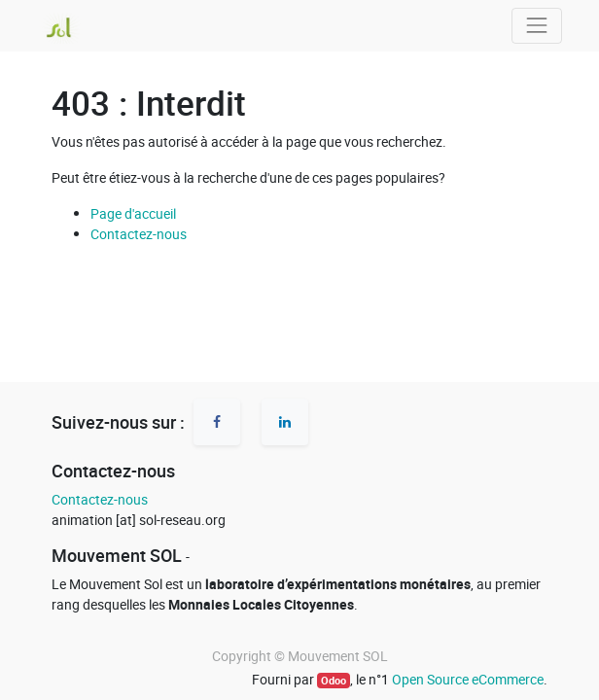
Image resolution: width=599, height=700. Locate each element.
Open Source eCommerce (468, 679)
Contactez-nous (139, 234)
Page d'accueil (133, 213)
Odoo (334, 681)
